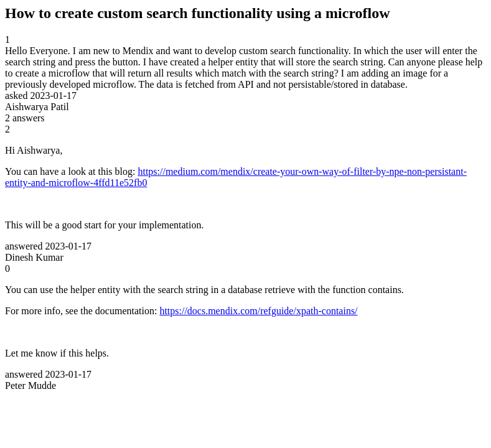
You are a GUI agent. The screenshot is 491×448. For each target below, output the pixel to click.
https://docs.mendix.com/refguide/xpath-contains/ (258, 311)
